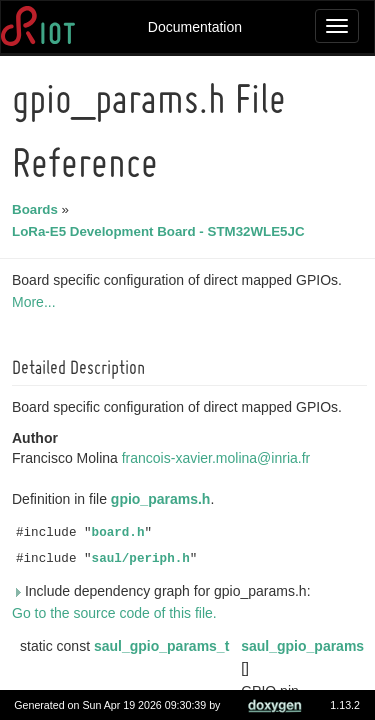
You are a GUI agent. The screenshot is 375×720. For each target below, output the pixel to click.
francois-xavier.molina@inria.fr (219, 458)
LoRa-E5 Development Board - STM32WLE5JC (161, 231)
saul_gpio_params (305, 646)
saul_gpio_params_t (164, 646)
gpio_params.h (164, 499)
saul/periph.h (144, 559)
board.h (121, 533)
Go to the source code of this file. (117, 613)
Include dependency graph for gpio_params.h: (164, 591)
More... (37, 302)
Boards (38, 209)
